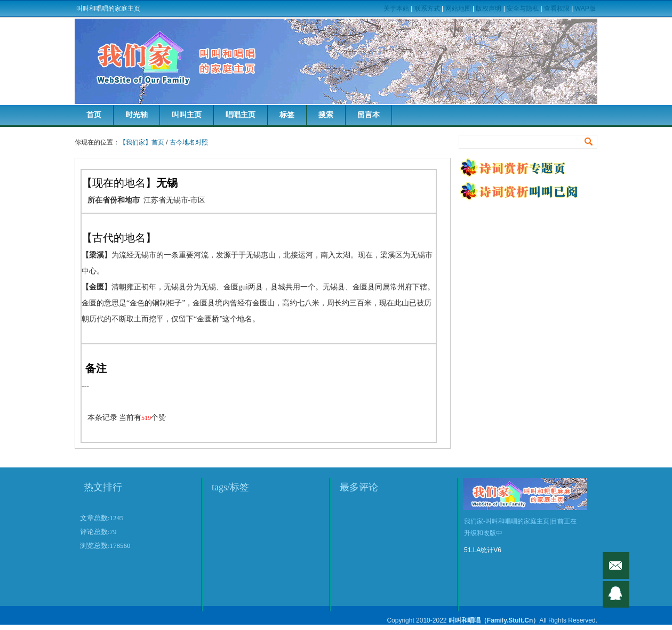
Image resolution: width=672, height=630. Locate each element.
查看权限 (557, 9)
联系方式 (427, 9)
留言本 (369, 115)
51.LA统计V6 (483, 550)
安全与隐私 (523, 9)
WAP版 (585, 9)
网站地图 (458, 9)
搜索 (326, 115)
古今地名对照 (189, 142)
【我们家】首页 (142, 142)
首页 (94, 115)
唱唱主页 (241, 115)
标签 (287, 115)
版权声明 (489, 9)
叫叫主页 (187, 115)
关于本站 (396, 9)
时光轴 (137, 115)
